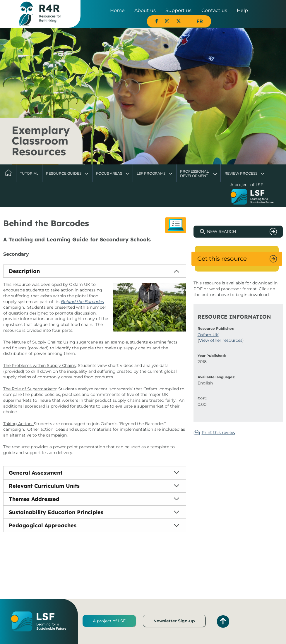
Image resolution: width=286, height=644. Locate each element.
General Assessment (36, 473)
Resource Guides (64, 173)
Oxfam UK (208, 335)
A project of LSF (109, 621)
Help (242, 10)
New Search (221, 231)
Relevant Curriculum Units (44, 486)
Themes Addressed (34, 499)
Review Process (241, 173)
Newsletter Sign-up (174, 621)
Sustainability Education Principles (56, 512)
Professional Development (194, 173)
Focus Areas (109, 173)
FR (200, 21)
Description (24, 271)
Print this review (219, 432)
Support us (178, 10)
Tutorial (29, 173)
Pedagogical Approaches (43, 525)
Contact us (214, 10)
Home (117, 10)
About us (145, 10)
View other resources (221, 340)
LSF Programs (151, 173)
